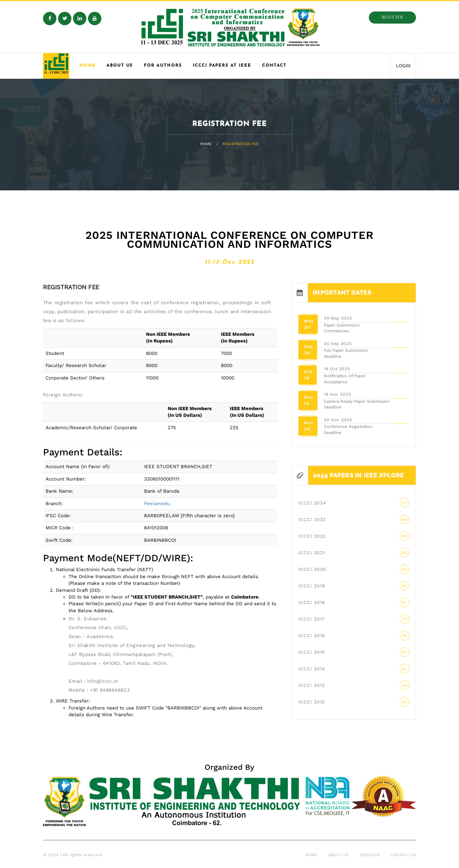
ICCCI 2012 (354, 702)
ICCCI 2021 (354, 553)
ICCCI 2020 (354, 569)
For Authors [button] (163, 66)
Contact (274, 66)
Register (392, 18)
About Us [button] (120, 66)
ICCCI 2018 (354, 602)
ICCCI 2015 (354, 652)
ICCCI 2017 (354, 619)
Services (370, 855)
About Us (339, 855)
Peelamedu (157, 504)
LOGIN (403, 66)
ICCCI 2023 (354, 519)
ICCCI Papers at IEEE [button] (222, 66)
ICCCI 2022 (354, 536)
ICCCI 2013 (354, 685)
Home (87, 66)
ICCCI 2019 (354, 586)
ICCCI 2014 (354, 669)
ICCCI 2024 (354, 503)
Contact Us (403, 855)
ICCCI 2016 (354, 636)
